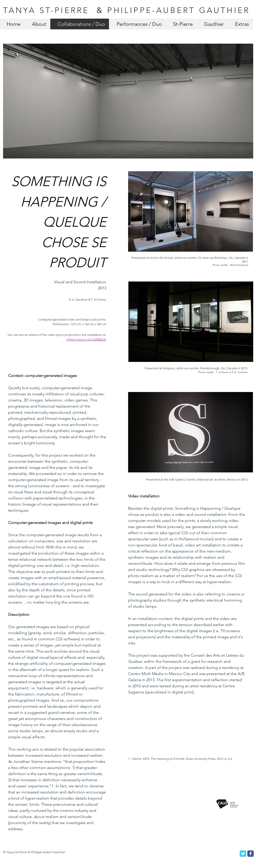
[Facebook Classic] (251, 854)
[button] (128, 101)
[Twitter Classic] (243, 854)
